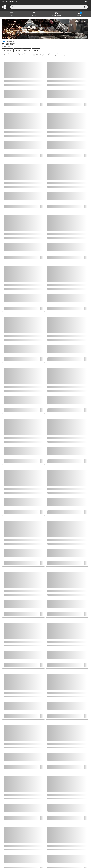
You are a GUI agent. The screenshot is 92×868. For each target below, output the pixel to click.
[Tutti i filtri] (8, 50)
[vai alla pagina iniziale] (4, 9)
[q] (49, 7)
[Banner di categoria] (45, 29)
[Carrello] (79, 14)
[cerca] (85, 7)
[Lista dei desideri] (57, 14)
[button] (12, 14)
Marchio (36, 50)
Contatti (86, 2)
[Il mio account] (34, 14)
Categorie (27, 50)
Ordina (18, 50)
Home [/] (4, 41)
